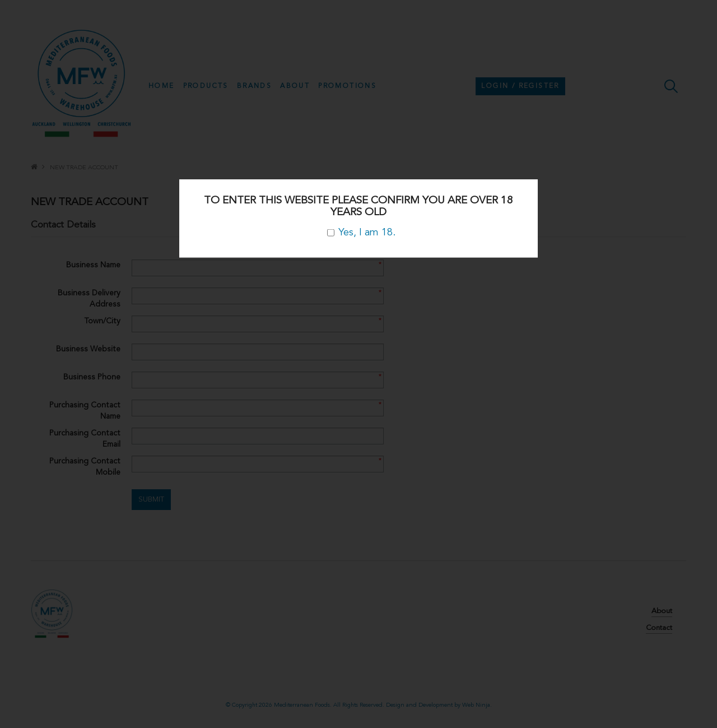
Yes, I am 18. (361, 233)
